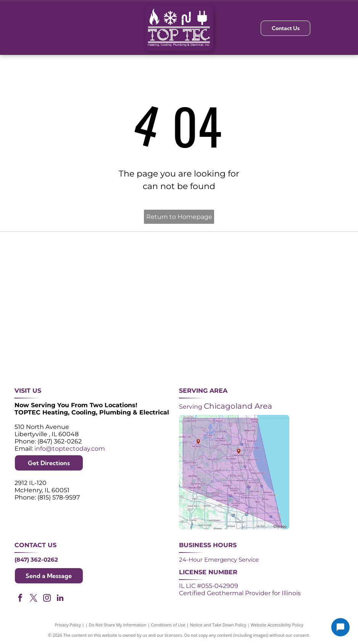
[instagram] (47, 599)
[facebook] (20, 599)
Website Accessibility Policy (277, 625)
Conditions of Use (168, 625)
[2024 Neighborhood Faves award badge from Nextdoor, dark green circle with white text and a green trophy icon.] (316, 270)
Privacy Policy (68, 625)
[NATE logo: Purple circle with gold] (248, 270)
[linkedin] (60, 599)
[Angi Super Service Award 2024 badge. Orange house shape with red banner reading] (179, 270)
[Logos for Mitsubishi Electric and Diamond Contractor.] (248, 338)
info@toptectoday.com (70, 449)
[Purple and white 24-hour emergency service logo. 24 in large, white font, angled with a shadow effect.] (110, 270)
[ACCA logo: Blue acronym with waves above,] (42, 338)
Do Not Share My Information (118, 625)
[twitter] (34, 599)
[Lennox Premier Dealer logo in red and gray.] (110, 338)
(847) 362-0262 (36, 560)
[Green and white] (316, 338)
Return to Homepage (179, 217)
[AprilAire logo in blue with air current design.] (179, 338)
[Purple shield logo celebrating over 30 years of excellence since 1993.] (42, 270)
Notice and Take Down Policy (218, 625)
